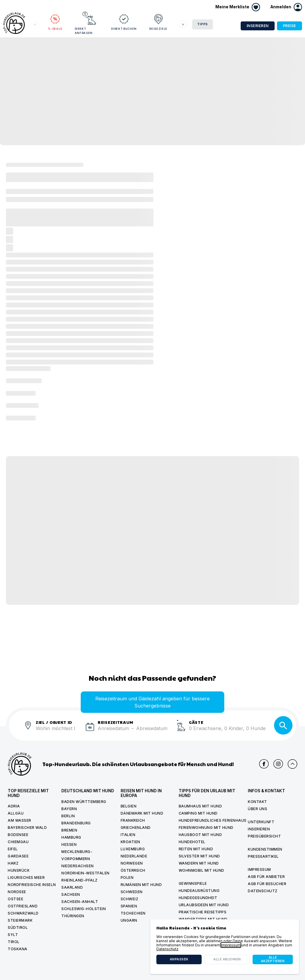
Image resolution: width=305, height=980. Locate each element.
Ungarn (129, 920)
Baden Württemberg (84, 802)
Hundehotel (192, 842)
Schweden (132, 892)
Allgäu (16, 813)
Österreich (133, 870)
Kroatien (130, 842)
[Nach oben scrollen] (292, 764)
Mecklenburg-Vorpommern (77, 855)
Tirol (14, 942)
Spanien (129, 906)
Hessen (69, 844)
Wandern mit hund (199, 863)
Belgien (129, 806)
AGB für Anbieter (266, 877)
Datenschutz (263, 891)
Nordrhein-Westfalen (85, 873)
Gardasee (18, 856)
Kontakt (257, 802)
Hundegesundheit (198, 898)
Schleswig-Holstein (84, 909)
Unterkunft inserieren (261, 825)
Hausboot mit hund (200, 835)
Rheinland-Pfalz (80, 880)
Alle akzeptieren (273, 959)
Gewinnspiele (193, 883)
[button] (286, 7)
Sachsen (71, 894)
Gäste (196, 722)
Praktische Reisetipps (203, 912)
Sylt (13, 935)
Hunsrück (19, 870)
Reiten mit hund (196, 849)
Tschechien (133, 913)
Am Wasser (20, 820)
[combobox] (58, 732)
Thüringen (73, 916)
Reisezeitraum (116, 722)
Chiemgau (18, 842)
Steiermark (20, 920)
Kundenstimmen (265, 849)
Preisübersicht (264, 836)
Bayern (69, 809)
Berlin (68, 816)
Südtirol (18, 927)
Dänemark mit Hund (142, 813)
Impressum (259, 869)
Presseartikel (263, 856)
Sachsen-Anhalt (80, 902)
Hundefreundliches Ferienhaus (213, 820)
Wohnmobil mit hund (201, 870)
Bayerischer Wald (27, 828)
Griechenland (136, 828)
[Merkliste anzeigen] (238, 7)
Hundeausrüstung (199, 891)
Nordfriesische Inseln (32, 885)
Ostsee (15, 899)
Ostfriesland (23, 906)
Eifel (13, 849)
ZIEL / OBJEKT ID (54, 722)
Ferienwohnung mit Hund (206, 828)
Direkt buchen (124, 21)
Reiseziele (158, 21)
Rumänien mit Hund (141, 885)
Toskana (18, 949)
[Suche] (283, 725)
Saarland (72, 887)
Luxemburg (133, 849)
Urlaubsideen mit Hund (204, 905)
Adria (14, 806)
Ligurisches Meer (26, 878)
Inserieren (258, 26)
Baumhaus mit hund (200, 806)
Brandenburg (76, 823)
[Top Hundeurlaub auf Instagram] (278, 764)
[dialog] (225, 947)
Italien (128, 835)
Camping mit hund (198, 813)
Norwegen (132, 863)
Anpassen (179, 959)
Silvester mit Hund (199, 856)
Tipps (203, 24)
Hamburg (71, 837)
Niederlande (134, 856)
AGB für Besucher (267, 884)
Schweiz (130, 899)
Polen (127, 878)
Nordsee (17, 892)
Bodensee (18, 835)
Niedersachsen (78, 866)
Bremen (69, 830)
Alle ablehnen (227, 959)
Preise (290, 26)
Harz (13, 863)
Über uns (257, 809)
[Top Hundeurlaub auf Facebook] (264, 764)
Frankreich (133, 820)
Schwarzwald (23, 913)
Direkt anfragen (86, 23)
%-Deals (55, 21)
